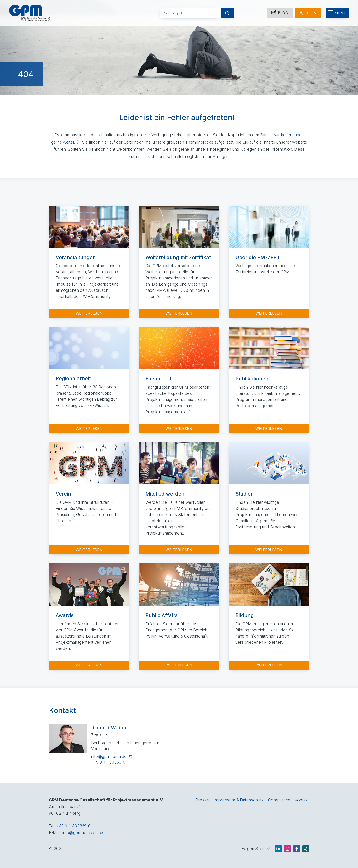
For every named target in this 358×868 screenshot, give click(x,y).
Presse (202, 800)
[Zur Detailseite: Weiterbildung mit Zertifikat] (179, 262)
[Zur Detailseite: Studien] (269, 498)
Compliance (279, 800)
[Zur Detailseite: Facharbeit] (179, 380)
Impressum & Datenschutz (238, 800)
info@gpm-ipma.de (109, 756)
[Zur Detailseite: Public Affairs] (179, 616)
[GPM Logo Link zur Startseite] (30, 13)
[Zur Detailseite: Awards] (89, 616)
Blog (280, 13)
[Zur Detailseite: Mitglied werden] (179, 498)
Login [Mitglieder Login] (311, 13)
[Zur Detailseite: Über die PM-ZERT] (269, 262)
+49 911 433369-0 (108, 762)
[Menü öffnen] (337, 13)
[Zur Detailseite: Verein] (89, 498)
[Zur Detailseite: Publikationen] (269, 380)
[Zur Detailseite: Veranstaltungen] (89, 262)
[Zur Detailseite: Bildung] (269, 616)
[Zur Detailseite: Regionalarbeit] (89, 380)
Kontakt (302, 800)
